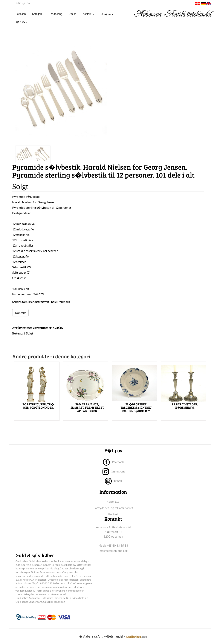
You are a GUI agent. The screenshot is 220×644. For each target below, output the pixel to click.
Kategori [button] (38, 14)
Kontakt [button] (89, 14)
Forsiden (22, 14)
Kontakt (20, 313)
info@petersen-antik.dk (113, 551)
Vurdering (57, 14)
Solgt (30, 333)
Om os (72, 14)
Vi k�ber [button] (107, 14)
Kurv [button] (21, 22)
